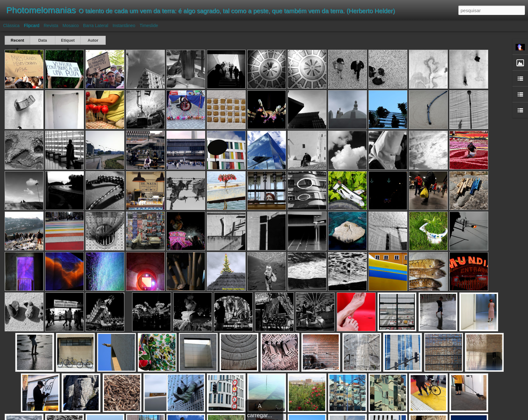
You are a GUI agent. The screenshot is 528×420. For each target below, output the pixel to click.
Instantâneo (124, 26)
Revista (51, 26)
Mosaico (71, 26)
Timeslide (149, 26)
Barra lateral (96, 26)
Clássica (11, 26)
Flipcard (32, 26)
